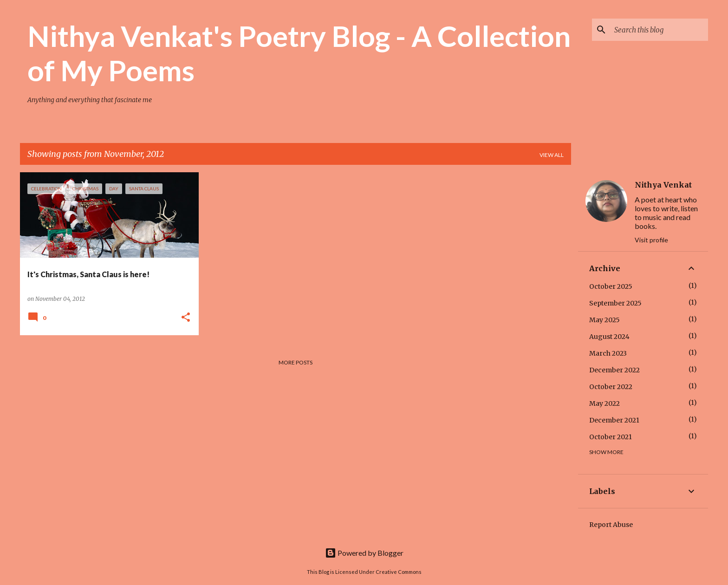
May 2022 (604, 403)
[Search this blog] (659, 30)
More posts (296, 362)
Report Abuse (611, 525)
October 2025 (611, 286)
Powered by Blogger (364, 553)
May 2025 (604, 320)
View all (552, 155)
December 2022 (614, 370)
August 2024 (609, 337)
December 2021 (614, 420)
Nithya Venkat (663, 185)
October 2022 (611, 387)
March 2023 (608, 353)
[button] (186, 318)
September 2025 (615, 303)
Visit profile (651, 240)
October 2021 (611, 437)
